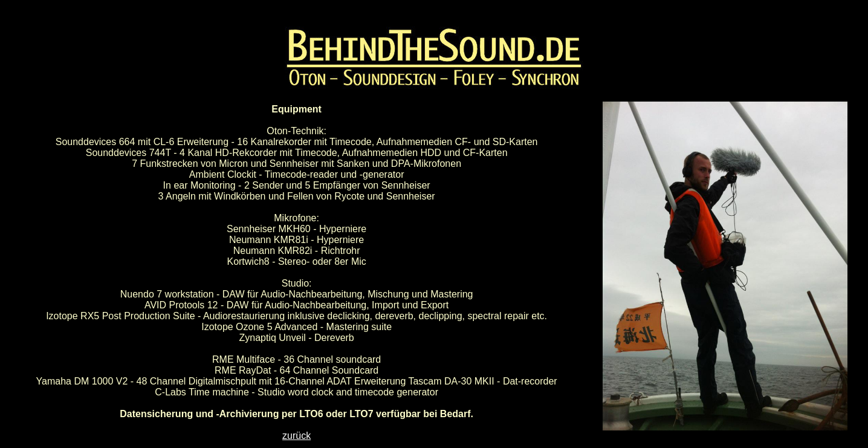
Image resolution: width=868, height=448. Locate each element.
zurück (296, 436)
